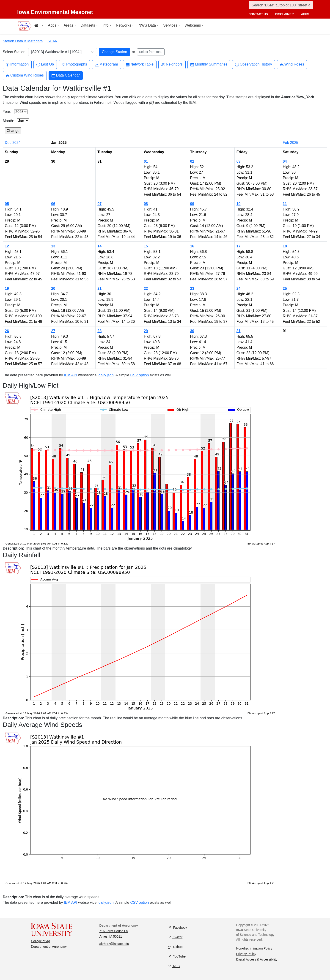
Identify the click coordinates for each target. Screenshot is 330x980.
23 (192, 289)
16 (192, 246)
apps (305, 14)
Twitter (175, 937)
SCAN (52, 41)
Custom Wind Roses (25, 75)
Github (175, 947)
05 (7, 204)
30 (192, 331)
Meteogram (106, 64)
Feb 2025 (291, 143)
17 (239, 246)
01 (146, 161)
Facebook (177, 928)
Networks (124, 25)
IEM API (71, 375)
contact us (258, 14)
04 (285, 161)
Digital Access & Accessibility (257, 959)
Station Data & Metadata (23, 41)
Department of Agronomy (49, 947)
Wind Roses (292, 64)
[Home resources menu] (39, 26)
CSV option (139, 375)
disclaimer (285, 14)
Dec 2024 (13, 143)
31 (239, 331)
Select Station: (15, 52)
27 (53, 331)
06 (53, 204)
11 (285, 204)
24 (239, 289)
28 (99, 331)
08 (146, 204)
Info (106, 25)
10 (239, 204)
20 (53, 289)
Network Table (140, 64)
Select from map (151, 52)
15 (146, 246)
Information (17, 64)
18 (285, 246)
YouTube (177, 957)
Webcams (193, 25)
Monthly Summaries (209, 64)
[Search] (281, 5)
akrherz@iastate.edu (114, 944)
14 (99, 246)
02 (192, 161)
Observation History (254, 64)
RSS (174, 966)
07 (99, 204)
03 (239, 161)
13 (53, 246)
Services (170, 25)
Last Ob (45, 64)
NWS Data (147, 25)
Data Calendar (66, 75)
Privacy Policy (246, 954)
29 (146, 331)
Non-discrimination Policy (254, 948)
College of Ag (40, 941)
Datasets (88, 25)
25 (285, 289)
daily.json (106, 375)
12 (7, 246)
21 (99, 289)
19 (7, 289)
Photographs (74, 64)
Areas (69, 25)
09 (192, 204)
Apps (52, 25)
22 (146, 289)
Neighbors (172, 64)
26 (7, 331)
